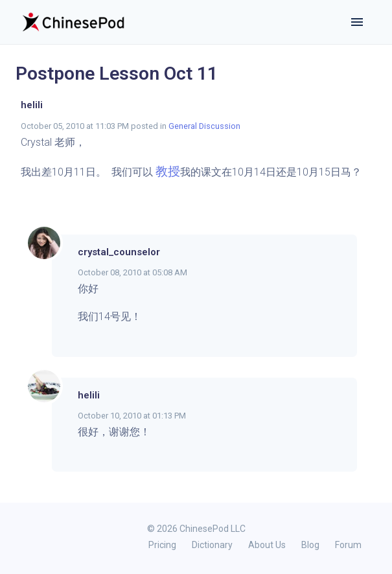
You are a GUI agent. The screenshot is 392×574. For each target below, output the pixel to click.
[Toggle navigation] (357, 22)
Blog (310, 545)
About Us (267, 545)
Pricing (162, 545)
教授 (168, 171)
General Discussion (204, 126)
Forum (348, 545)
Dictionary (212, 545)
